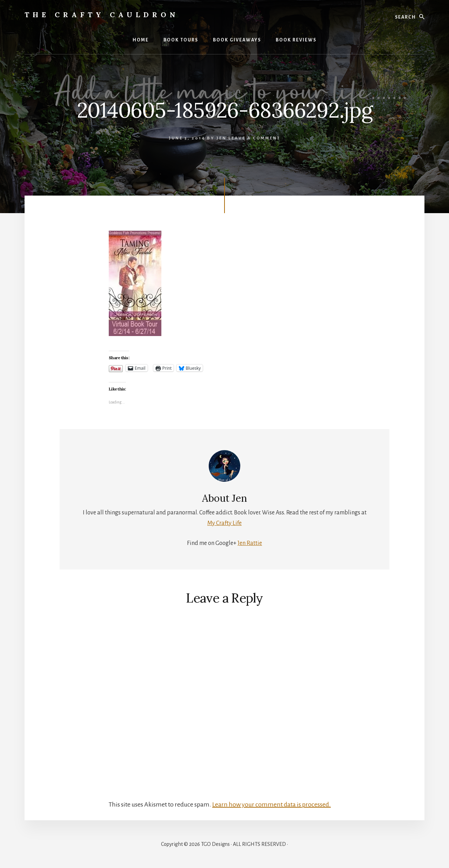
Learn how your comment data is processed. (272, 804)
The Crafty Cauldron (102, 15)
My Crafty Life (224, 523)
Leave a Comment (254, 138)
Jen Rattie (250, 543)
